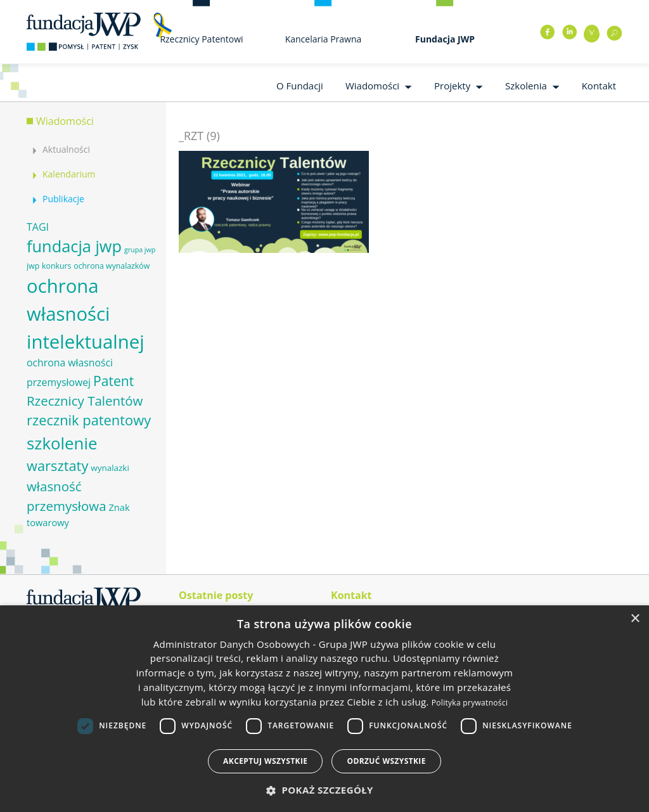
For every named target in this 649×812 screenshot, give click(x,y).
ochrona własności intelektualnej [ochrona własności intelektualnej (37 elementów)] (86, 314)
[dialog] (324, 709)
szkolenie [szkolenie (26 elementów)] (62, 443)
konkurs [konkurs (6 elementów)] (56, 266)
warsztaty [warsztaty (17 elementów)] (57, 466)
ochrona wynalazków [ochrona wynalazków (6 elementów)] (112, 266)
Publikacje (63, 199)
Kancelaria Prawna (324, 39)
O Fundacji (300, 86)
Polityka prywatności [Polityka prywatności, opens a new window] (470, 703)
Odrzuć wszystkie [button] (386, 761)
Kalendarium (69, 174)
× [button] (635, 619)
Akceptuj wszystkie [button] (265, 761)
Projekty (452, 86)
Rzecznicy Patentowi (201, 39)
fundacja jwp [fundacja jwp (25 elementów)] (74, 246)
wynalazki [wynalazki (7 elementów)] (110, 468)
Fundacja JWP (445, 39)
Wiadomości (372, 86)
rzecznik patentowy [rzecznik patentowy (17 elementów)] (89, 420)
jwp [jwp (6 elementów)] (33, 266)
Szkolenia (526, 86)
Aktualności (66, 149)
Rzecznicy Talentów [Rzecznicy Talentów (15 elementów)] (85, 401)
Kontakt (599, 86)
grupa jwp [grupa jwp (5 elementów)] (140, 250)
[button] (324, 790)
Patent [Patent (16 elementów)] (113, 381)
